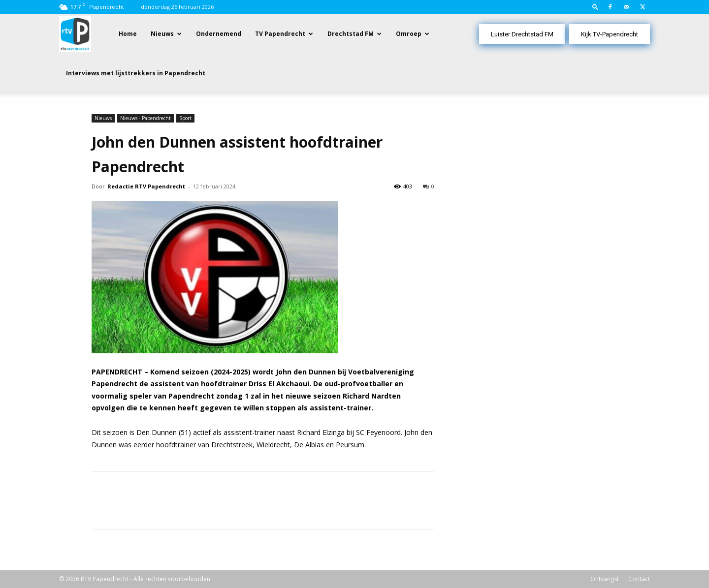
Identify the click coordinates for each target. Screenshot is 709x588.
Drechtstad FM (351, 34)
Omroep (409, 34)
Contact (639, 579)
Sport (185, 118)
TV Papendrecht (280, 34)
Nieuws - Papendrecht (145, 118)
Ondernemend (219, 34)
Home (128, 34)
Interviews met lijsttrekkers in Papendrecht (136, 73)
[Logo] (75, 33)
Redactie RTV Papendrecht (146, 186)
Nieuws (162, 34)
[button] (595, 7)
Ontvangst (605, 579)
